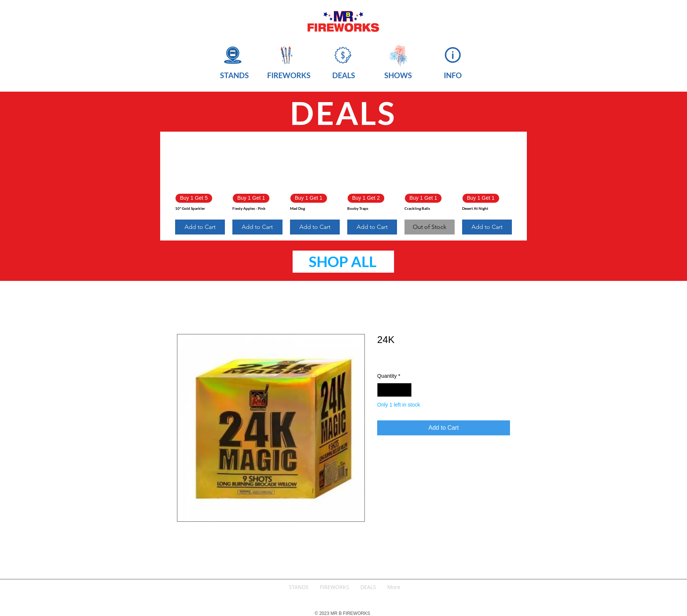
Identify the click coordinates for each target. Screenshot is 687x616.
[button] (234, 74)
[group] (343, 186)
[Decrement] (383, 390)
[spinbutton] (394, 390)
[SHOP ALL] (343, 262)
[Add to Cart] (200, 227)
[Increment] (406, 390)
